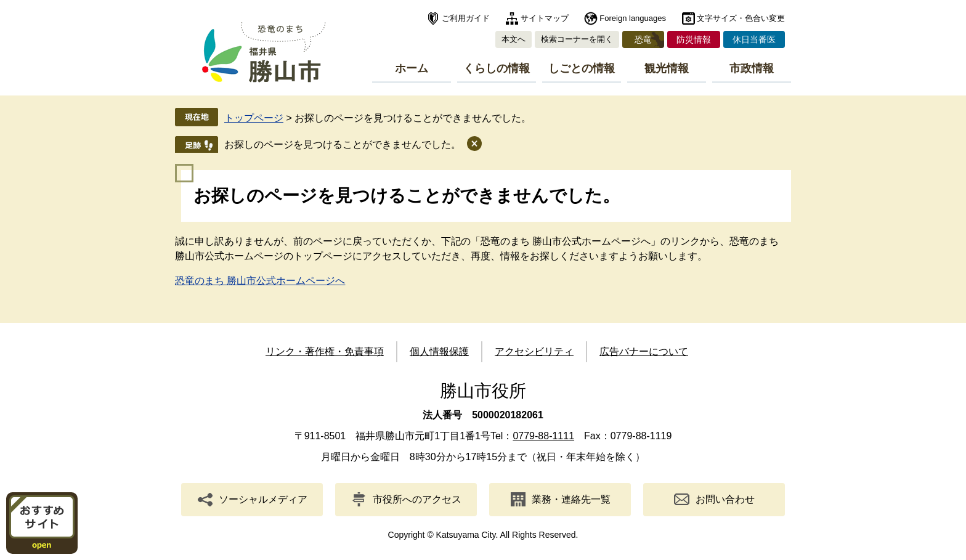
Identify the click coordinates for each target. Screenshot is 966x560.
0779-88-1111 (543, 436)
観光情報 (667, 68)
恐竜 (643, 39)
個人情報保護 (439, 351)
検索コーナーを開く (577, 39)
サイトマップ (545, 18)
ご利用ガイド (466, 18)
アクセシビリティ (534, 351)
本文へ (513, 39)
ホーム (412, 68)
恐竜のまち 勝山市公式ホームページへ (260, 281)
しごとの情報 (582, 68)
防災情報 (694, 39)
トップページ (254, 118)
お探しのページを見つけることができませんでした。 (343, 144)
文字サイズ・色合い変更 (741, 18)
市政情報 (752, 68)
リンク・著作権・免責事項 (325, 351)
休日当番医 (754, 39)
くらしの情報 (497, 68)
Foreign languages (633, 18)
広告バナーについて (644, 351)
